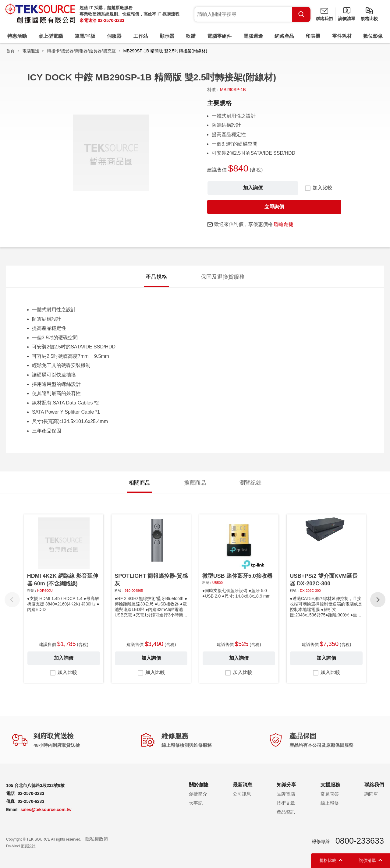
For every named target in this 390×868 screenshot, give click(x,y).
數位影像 (373, 36)
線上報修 (330, 803)
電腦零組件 (219, 36)
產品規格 (156, 277)
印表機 (313, 36)
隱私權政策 (97, 839)
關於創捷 (199, 785)
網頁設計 (28, 846)
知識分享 (286, 785)
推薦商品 (195, 483)
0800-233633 (360, 841)
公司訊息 (242, 794)
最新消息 (243, 785)
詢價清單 (347, 19)
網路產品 (284, 36)
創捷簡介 (198, 794)
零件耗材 (342, 36)
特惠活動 (17, 36)
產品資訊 (286, 812)
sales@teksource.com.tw (46, 810)
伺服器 (114, 36)
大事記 (196, 803)
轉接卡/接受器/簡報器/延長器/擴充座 (81, 51)
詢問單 (371, 794)
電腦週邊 (253, 36)
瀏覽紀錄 (250, 483)
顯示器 (167, 36)
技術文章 (286, 803)
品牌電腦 (286, 794)
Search (301, 14)
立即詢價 (274, 207)
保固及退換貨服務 (223, 277)
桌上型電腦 (51, 36)
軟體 (191, 36)
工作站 (141, 36)
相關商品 (140, 483)
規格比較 (369, 19)
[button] (378, 600)
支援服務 (330, 785)
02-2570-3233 (111, 20)
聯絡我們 (324, 19)
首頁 (10, 51)
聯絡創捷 (284, 224)
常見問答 (330, 794)
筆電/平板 (85, 36)
